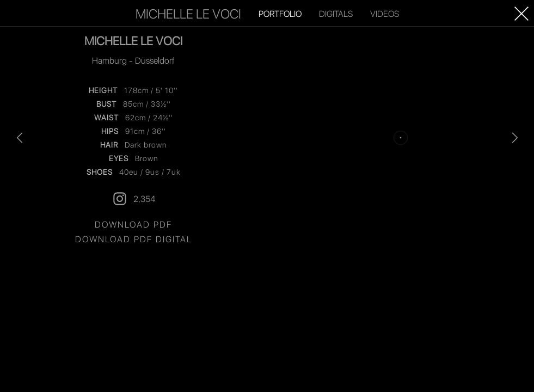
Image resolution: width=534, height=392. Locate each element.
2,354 (133, 297)
